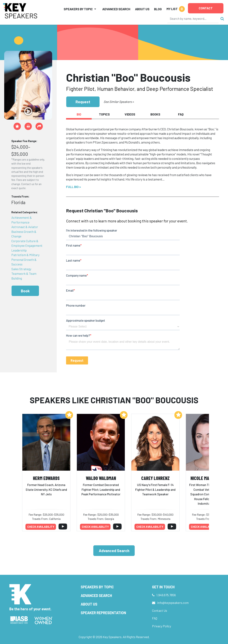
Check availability (41, 527)
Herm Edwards (46, 478)
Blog (158, 9)
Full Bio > (73, 187)
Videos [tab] (130, 114)
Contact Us (160, 611)
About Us (142, 9)
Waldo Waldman (101, 478)
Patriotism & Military (25, 255)
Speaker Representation (103, 613)
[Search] (193, 18)
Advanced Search (116, 9)
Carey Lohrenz (155, 478)
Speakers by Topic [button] (78, 9)
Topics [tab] (104, 114)
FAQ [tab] (181, 114)
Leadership (19, 250)
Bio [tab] (79, 114)
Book (25, 291)
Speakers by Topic (97, 587)
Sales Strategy (21, 269)
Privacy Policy (162, 626)
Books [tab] (155, 114)
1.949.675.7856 (166, 595)
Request (83, 102)
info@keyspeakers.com (173, 603)
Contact (206, 8)
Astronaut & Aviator (25, 227)
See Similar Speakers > (119, 102)
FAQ (155, 618)
